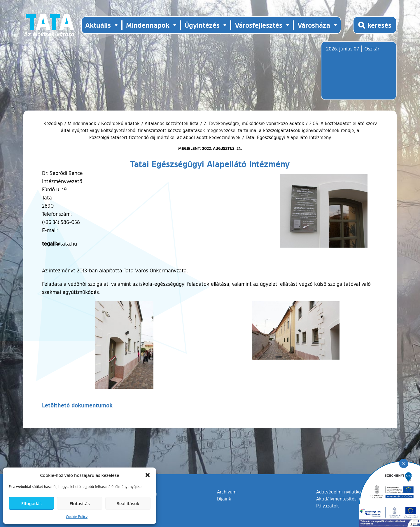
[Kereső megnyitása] (375, 25)
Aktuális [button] (98, 25)
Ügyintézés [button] (202, 25)
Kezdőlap (54, 123)
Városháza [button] (314, 25)
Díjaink (224, 499)
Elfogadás (32, 503)
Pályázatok (328, 506)
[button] (148, 475)
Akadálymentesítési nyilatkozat (349, 499)
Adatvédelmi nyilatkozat (342, 492)
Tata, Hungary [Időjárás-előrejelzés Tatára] (359, 74)
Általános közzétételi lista (172, 123)
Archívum (227, 491)
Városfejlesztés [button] (259, 25)
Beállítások (128, 503)
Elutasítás (79, 503)
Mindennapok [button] (148, 25)
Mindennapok (82, 123)
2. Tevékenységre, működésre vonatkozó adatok (254, 123)
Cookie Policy (77, 517)
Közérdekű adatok (120, 123)
